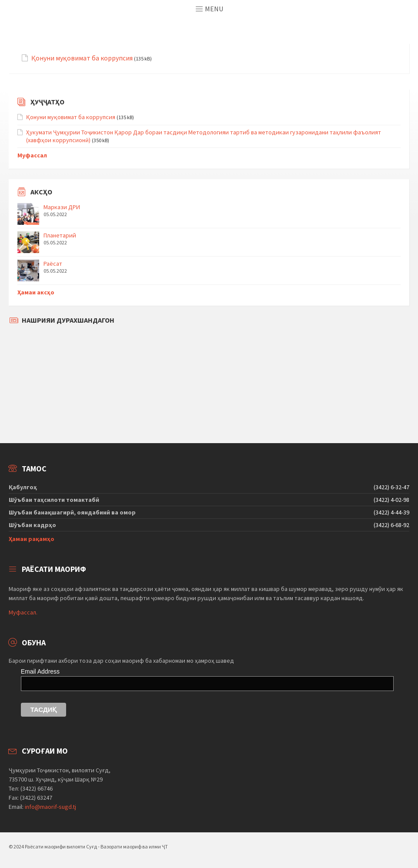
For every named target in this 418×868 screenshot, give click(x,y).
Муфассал (32, 155)
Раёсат (53, 264)
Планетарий (60, 235)
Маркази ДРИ (62, 207)
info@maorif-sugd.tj (50, 807)
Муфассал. (23, 612)
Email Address (40, 671)
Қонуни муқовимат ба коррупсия (82, 58)
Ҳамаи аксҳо (36, 292)
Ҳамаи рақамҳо (32, 539)
